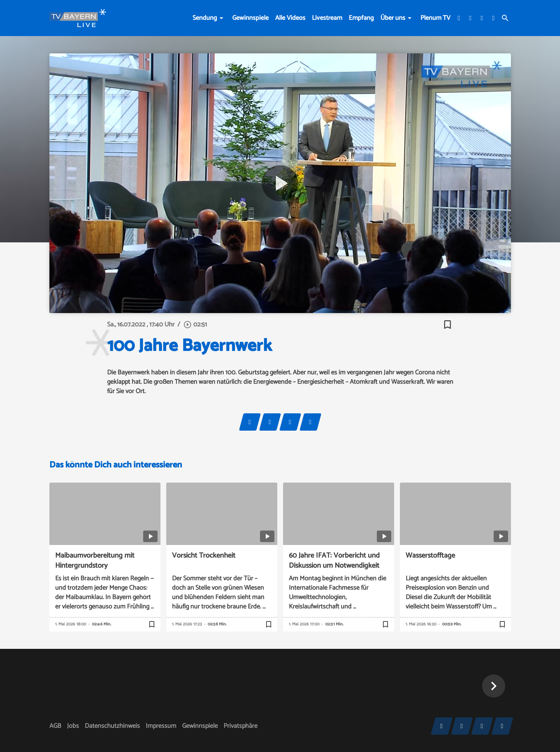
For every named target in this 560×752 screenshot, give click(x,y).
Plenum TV (435, 18)
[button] (494, 686)
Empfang (361, 18)
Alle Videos (290, 18)
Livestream (327, 18)
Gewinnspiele (250, 18)
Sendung (205, 18)
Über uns (393, 18)
